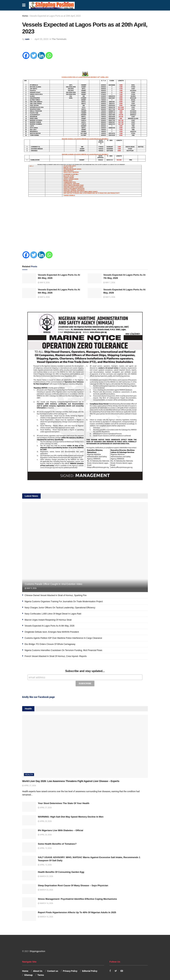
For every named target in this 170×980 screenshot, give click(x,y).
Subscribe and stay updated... (85, 671)
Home (25, 16)
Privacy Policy (70, 965)
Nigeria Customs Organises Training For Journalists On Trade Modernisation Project (64, 602)
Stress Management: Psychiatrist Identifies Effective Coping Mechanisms (77, 893)
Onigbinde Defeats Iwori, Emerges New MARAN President (52, 632)
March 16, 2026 (45, 897)
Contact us (53, 965)
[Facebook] (26, 55)
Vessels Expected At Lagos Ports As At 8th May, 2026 (49, 626)
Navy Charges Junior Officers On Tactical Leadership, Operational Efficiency (60, 608)
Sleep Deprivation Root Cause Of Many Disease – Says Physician (73, 879)
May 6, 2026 (44, 297)
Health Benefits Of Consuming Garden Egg (61, 866)
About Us (38, 965)
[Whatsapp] (49, 55)
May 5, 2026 (109, 297)
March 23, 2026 (45, 870)
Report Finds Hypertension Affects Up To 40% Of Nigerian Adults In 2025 (77, 906)
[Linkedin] (41, 55)
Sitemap (28, 969)
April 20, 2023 (41, 39)
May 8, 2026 (44, 283)
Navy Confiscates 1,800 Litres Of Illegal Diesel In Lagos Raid (53, 614)
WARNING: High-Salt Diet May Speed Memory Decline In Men (71, 810)
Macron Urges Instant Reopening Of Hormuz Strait (48, 620)
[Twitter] (34, 55)
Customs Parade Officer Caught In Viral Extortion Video (53, 584)
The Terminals (59, 39)
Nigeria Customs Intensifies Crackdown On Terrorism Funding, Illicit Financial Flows (63, 650)
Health (29, 768)
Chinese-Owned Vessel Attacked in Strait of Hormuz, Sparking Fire (56, 595)
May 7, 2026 (109, 283)
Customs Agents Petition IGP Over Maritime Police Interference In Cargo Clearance (63, 638)
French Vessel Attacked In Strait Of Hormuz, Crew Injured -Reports (56, 656)
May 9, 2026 (31, 588)
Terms (41, 969)
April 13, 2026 (45, 842)
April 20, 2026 (45, 815)
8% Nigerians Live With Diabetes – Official (60, 824)
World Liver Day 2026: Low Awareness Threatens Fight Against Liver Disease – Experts (71, 775)
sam (27, 39)
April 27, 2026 (29, 779)
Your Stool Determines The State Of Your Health (64, 797)
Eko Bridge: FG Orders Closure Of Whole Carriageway (50, 644)
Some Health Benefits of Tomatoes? (57, 838)
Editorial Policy (90, 965)
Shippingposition (37, 945)
